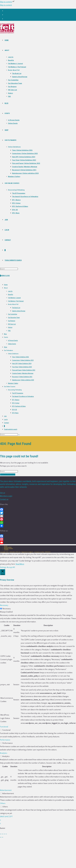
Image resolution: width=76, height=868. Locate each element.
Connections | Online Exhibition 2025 (23, 360)
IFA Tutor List (12, 324)
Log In (6, 419)
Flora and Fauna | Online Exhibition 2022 (24, 370)
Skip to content (7, 2)
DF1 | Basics (16, 400)
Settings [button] (3, 567)
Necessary (7, 609)
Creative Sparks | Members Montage (23, 373)
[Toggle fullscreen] (3, 834)
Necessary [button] (4, 605)
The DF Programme (18, 393)
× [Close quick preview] (0, 820)
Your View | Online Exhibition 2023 (22, 367)
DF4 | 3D (15, 410)
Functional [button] (4, 727)
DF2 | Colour (16, 403)
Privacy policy (8, 547)
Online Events (12, 344)
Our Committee (13, 314)
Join (5, 416)
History (10, 327)
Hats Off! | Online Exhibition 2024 (22, 364)
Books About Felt (13, 304)
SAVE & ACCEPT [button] (6, 817)
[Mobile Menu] (5, 276)
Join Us (10, 291)
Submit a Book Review (19, 311)
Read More (20, 564)
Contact (6, 423)
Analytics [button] (4, 753)
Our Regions (12, 321)
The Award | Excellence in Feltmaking (23, 396)
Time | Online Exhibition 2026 (20, 357)
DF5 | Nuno (15, 413)
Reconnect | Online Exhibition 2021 (22, 377)
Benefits (11, 295)
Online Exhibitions (13, 354)
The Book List (16, 308)
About (6, 288)
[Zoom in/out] (1, 834)
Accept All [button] (11, 567)
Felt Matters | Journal (14, 298)
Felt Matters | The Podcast (16, 301)
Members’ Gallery (13, 383)
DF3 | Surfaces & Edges (19, 406)
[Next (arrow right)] (3, 837)
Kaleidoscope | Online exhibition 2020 (23, 380)
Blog (5, 334)
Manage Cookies (8, 548)
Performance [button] (5, 740)
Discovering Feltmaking (15, 390)
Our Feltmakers (8, 350)
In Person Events (13, 340)
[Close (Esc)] (6, 834)
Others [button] (3, 803)
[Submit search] (19, 435)
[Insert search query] (9, 269)
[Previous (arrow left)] (1, 837)
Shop (6, 347)
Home (6, 285)
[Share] (4, 834)
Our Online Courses (10, 387)
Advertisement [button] (6, 790)
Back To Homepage (8, 475)
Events (6, 337)
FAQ (9, 331)
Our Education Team (14, 318)
